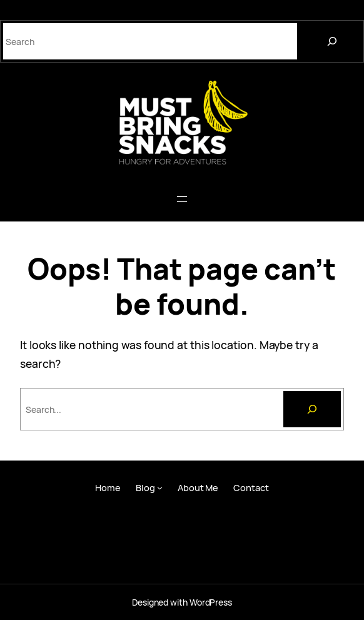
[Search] (332, 41)
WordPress (211, 602)
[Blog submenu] (160, 488)
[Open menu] (182, 199)
